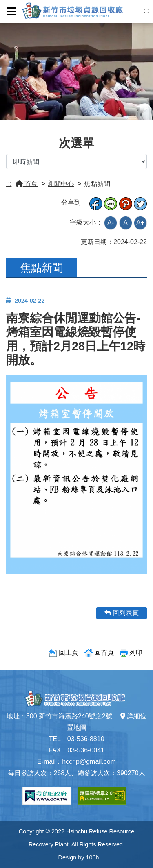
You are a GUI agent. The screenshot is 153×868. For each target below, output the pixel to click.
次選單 (76, 143)
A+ (140, 223)
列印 (136, 653)
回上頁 (69, 653)
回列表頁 (122, 613)
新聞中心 (61, 184)
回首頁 (104, 653)
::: (146, 10)
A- (111, 223)
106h (92, 857)
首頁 (27, 184)
